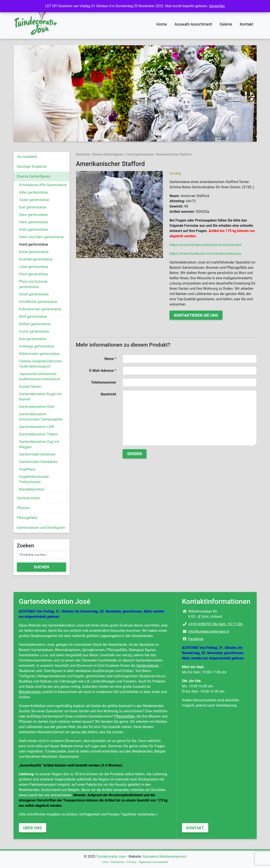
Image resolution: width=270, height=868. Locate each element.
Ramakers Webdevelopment (165, 857)
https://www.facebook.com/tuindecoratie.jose (205, 254)
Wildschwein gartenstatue (39, 354)
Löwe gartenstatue (34, 267)
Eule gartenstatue (33, 339)
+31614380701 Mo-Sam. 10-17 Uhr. (216, 624)
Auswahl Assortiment (193, 24)
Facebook (196, 639)
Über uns (33, 828)
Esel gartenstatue (33, 207)
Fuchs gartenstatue (34, 331)
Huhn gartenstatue (34, 230)
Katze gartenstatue (34, 252)
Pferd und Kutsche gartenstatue (33, 284)
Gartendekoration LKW (37, 427)
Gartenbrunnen (28, 498)
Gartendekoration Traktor (39, 434)
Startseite (83, 154)
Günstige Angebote (32, 167)
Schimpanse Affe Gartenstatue (43, 185)
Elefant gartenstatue (35, 324)
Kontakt (247, 24)
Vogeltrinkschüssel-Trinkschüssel (34, 479)
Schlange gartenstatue (37, 346)
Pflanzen (24, 508)
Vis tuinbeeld (27, 157)
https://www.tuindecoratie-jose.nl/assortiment (205, 245)
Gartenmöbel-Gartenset (37, 454)
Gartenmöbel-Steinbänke (38, 462)
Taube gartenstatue (34, 200)
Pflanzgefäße (27, 518)
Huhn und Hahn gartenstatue (41, 237)
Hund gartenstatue (34, 244)
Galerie (226, 24)
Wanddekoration (32, 489)
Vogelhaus (27, 469)
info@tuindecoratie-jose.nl (208, 631)
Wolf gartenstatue (33, 317)
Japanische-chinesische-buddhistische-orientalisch (40, 376)
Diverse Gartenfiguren (34, 176)
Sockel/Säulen (30, 387)
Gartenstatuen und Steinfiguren (41, 528)
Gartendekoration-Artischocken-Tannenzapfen (41, 417)
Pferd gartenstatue (34, 274)
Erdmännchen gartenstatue (40, 309)
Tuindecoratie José (111, 857)
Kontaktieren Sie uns (196, 315)
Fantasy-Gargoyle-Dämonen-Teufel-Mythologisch (41, 364)
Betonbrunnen (30, 692)
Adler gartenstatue (34, 192)
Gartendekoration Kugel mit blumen (40, 397)
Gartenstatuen (148, 666)
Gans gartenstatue (33, 215)
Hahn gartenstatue (34, 222)
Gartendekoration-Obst (37, 407)
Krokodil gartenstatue (36, 259)
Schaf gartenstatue (34, 294)
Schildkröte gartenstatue (38, 302)
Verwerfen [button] (217, 6)
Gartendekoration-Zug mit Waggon (39, 444)
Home (162, 24)
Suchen (41, 567)
